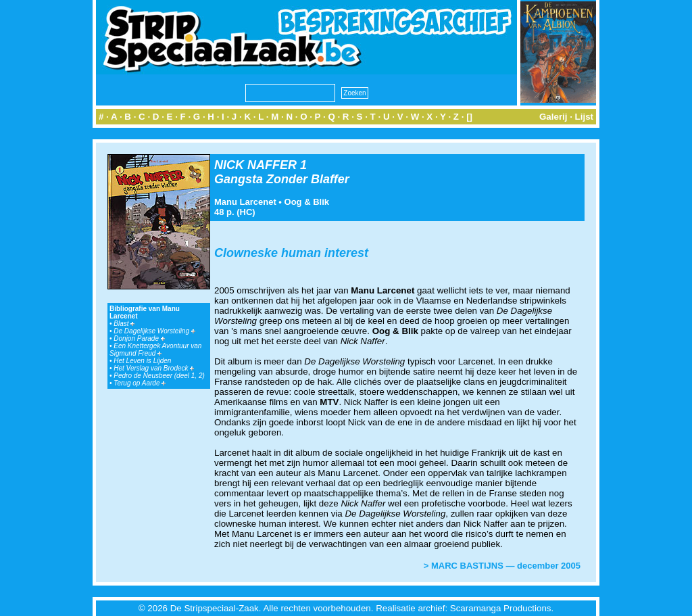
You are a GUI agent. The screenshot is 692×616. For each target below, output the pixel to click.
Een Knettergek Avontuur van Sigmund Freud (155, 350)
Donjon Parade (139, 338)
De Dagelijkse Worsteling (154, 331)
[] (469, 117)
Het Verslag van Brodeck (154, 368)
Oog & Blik (307, 202)
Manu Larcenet (245, 202)
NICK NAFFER (255, 165)
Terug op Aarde (140, 383)
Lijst (584, 117)
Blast (124, 324)
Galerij (553, 117)
